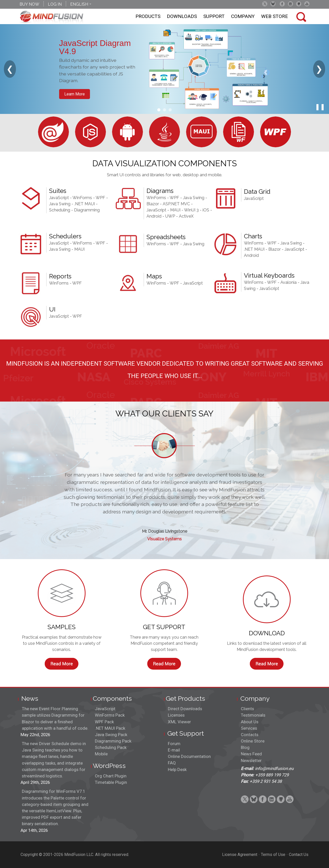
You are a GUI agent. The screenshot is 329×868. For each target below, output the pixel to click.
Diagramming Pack (113, 741)
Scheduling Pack (111, 747)
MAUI (175, 210)
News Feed (251, 754)
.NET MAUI (85, 204)
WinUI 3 (191, 210)
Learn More (75, 94)
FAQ (172, 763)
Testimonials (253, 715)
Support (214, 16)
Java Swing (60, 204)
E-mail (174, 750)
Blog (245, 747)
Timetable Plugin (111, 782)
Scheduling (60, 210)
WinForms (82, 198)
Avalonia (289, 282)
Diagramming (87, 210)
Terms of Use (273, 855)
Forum (174, 744)
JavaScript (59, 198)
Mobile (101, 754)
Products (148, 16)
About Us (250, 722)
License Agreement (240, 855)
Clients (247, 709)
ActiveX (186, 216)
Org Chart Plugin (111, 776)
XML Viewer (179, 722)
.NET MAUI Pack (110, 728)
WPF (100, 198)
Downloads (182, 16)
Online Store (253, 741)
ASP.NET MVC (176, 204)
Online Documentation (189, 756)
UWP (170, 216)
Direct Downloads (185, 709)
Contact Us (299, 855)
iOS (206, 210)
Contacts (250, 735)
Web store (275, 16)
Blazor (153, 204)
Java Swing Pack (111, 735)
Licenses (176, 715)
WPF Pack (104, 722)
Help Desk (177, 769)
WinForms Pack (110, 715)
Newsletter (251, 760)
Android (154, 216)
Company (243, 16)
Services (249, 728)
